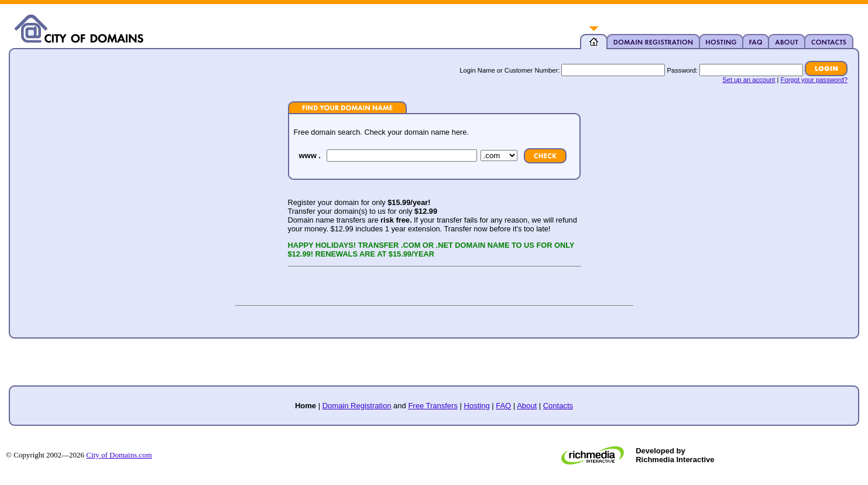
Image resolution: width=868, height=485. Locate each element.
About (527, 406)
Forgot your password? (814, 80)
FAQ (503, 406)
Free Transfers (433, 406)
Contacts (558, 406)
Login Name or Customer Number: (510, 70)
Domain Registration (357, 406)
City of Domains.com (119, 455)
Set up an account (749, 80)
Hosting (477, 406)
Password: (682, 70)
